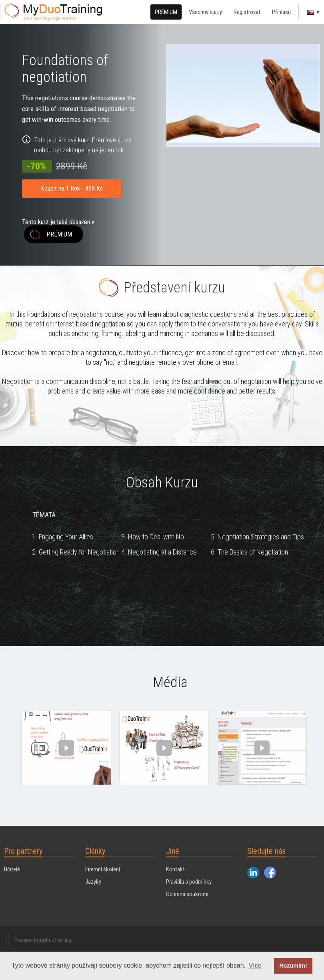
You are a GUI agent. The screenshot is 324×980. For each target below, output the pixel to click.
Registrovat (247, 12)
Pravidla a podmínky (189, 882)
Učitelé (12, 869)
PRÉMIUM (166, 12)
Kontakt (175, 869)
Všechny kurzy (205, 12)
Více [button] (255, 965)
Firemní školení (103, 869)
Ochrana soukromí (187, 894)
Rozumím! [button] (293, 966)
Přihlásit (282, 12)
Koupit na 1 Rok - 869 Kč (72, 188)
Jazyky (93, 882)
